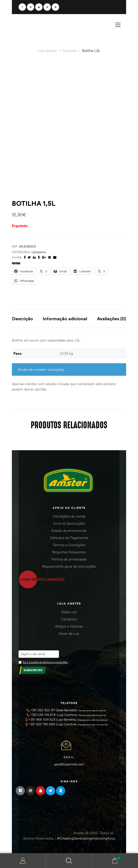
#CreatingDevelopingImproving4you (86, 838)
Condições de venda (69, 516)
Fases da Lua (69, 633)
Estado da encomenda (69, 531)
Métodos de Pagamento (69, 538)
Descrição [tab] (23, 319)
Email (69, 757)
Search (69, 861)
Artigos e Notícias (69, 626)
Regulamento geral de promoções (69, 566)
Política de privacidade (69, 559)
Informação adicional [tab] (65, 319)
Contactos (69, 619)
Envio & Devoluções (69, 523)
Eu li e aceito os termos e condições (45, 662)
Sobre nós (69, 612)
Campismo (39, 252)
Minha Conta (23, 861)
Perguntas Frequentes (69, 552)
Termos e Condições (69, 545)
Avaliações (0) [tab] (112, 319)
